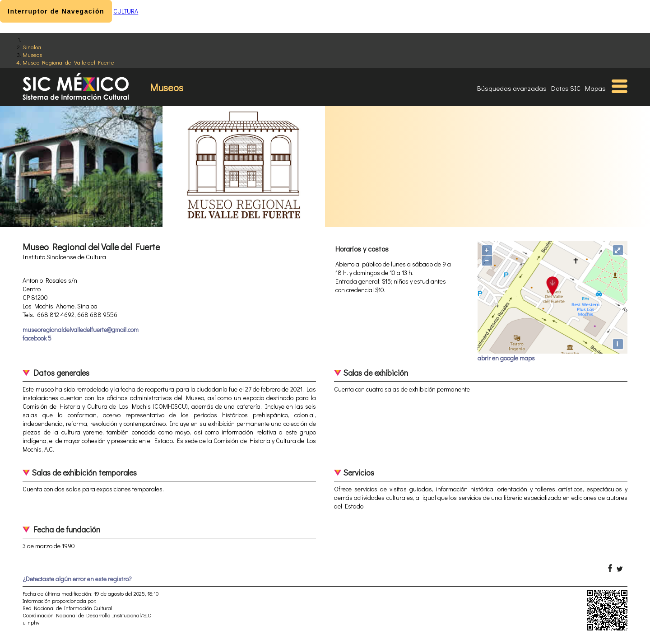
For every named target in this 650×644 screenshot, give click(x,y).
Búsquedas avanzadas (512, 88)
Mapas (595, 88)
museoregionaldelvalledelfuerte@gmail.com (81, 329)
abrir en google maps (506, 358)
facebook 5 (37, 338)
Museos (32, 54)
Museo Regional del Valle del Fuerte (68, 62)
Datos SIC (566, 88)
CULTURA (126, 11)
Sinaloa (32, 47)
